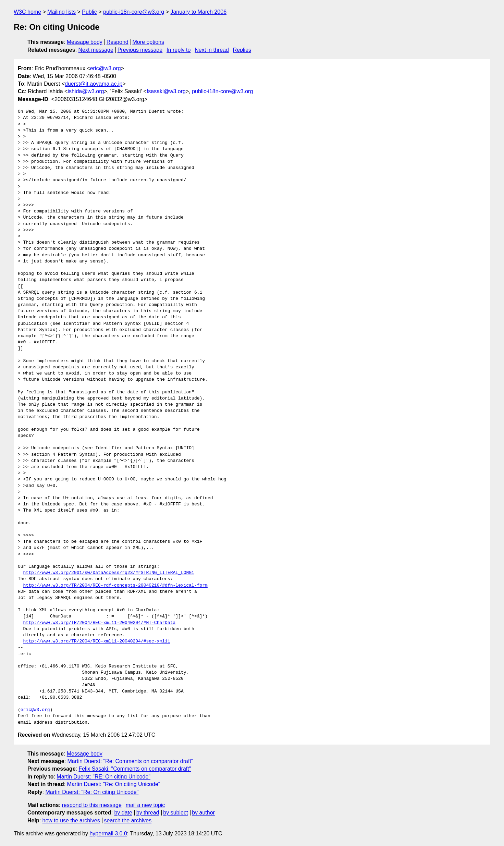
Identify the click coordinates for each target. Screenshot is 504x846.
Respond (118, 42)
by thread (148, 813)
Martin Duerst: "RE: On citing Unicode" (103, 777)
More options (149, 42)
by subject (175, 813)
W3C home (27, 12)
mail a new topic (145, 805)
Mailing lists (62, 12)
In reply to (179, 50)
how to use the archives (71, 820)
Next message (96, 50)
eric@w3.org (106, 68)
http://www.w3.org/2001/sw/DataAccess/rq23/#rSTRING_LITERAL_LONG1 (109, 573)
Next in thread (212, 50)
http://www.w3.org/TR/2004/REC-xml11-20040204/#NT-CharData (100, 623)
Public (89, 12)
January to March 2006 (198, 12)
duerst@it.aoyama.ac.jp (94, 84)
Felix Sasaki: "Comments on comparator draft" (135, 769)
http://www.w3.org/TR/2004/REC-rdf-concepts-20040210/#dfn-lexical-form (115, 586)
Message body (85, 42)
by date (123, 813)
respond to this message (91, 805)
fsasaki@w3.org (166, 91)
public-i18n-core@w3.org (134, 12)
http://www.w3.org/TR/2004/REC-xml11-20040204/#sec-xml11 (97, 641)
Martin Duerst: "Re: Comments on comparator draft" (130, 761)
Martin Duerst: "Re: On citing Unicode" (114, 784)
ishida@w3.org (86, 91)
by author (203, 813)
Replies (242, 50)
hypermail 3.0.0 (108, 833)
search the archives (128, 820)
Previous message (140, 50)
